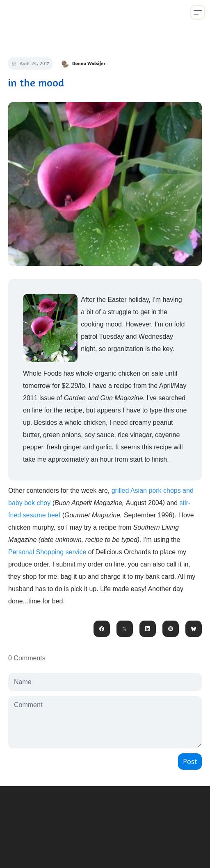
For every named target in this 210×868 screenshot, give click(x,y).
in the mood (36, 83)
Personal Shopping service (47, 552)
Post (190, 761)
